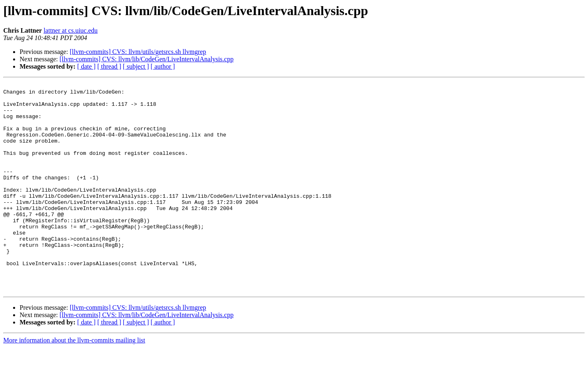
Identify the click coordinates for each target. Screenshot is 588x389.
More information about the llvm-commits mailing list (74, 382)
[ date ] (86, 66)
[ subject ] (136, 66)
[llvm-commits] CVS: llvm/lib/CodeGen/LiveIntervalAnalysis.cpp (147, 59)
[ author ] (163, 66)
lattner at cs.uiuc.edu (71, 30)
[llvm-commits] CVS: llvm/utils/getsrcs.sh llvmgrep (138, 52)
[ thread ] (109, 66)
